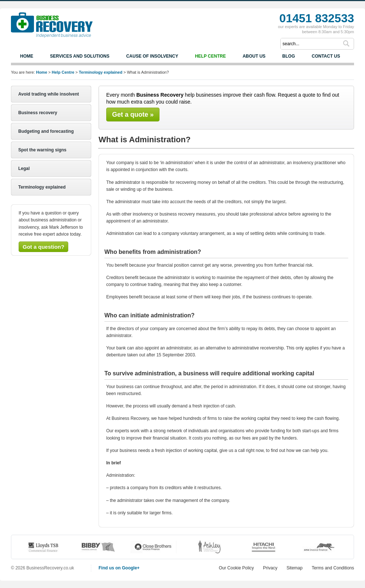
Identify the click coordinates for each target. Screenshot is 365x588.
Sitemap (295, 568)
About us (254, 56)
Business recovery (38, 113)
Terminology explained (101, 72)
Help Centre (210, 56)
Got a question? (43, 247)
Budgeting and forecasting (46, 131)
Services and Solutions (80, 56)
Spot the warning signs (42, 150)
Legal (24, 169)
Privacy (270, 568)
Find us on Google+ (119, 568)
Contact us (326, 56)
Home (27, 56)
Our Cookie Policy (237, 568)
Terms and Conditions (333, 568)
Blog (289, 56)
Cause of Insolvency (152, 56)
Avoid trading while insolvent (49, 94)
